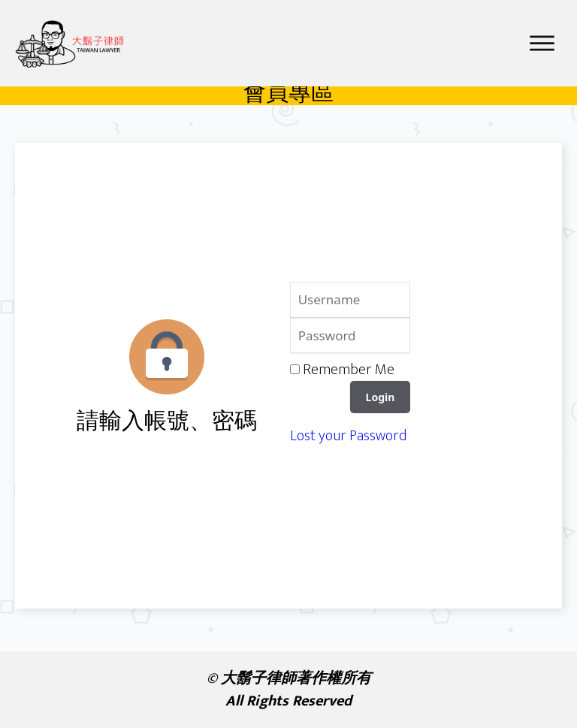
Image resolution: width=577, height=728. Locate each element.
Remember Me (349, 375)
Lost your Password (348, 441)
